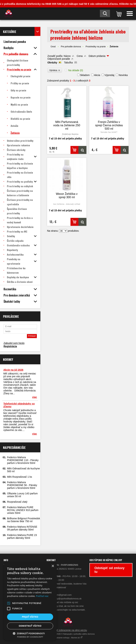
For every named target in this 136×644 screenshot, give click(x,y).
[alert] (30, 601)
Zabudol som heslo (14, 343)
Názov (67, 56)
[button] (9, 603)
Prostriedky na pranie (96, 47)
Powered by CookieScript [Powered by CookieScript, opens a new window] (30, 637)
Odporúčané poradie (59, 59)
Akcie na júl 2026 (13, 370)
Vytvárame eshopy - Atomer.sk (68, 638)
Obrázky (52, 63)
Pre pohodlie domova (71, 47)
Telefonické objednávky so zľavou (19, 405)
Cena (80, 56)
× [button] (53, 566)
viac (35, 397)
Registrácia (10, 346)
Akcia (97, 75)
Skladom (85, 75)
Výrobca (55, 70)
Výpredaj (109, 75)
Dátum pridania (97, 56)
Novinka (123, 75)
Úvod (53, 47)
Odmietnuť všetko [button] (30, 626)
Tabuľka (68, 63)
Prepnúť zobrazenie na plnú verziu (68, 630)
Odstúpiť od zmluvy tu (109, 570)
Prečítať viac (42, 596)
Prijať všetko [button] (30, 617)
